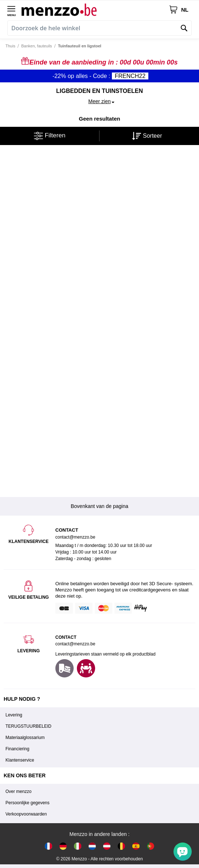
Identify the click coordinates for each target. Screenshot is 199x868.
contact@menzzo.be (75, 644)
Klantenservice (20, 760)
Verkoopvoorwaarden (26, 814)
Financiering (17, 749)
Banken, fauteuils (36, 46)
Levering (14, 715)
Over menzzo (18, 791)
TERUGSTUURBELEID (28, 726)
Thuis (10, 46)
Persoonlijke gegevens (28, 803)
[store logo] (95, 9)
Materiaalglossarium (25, 738)
